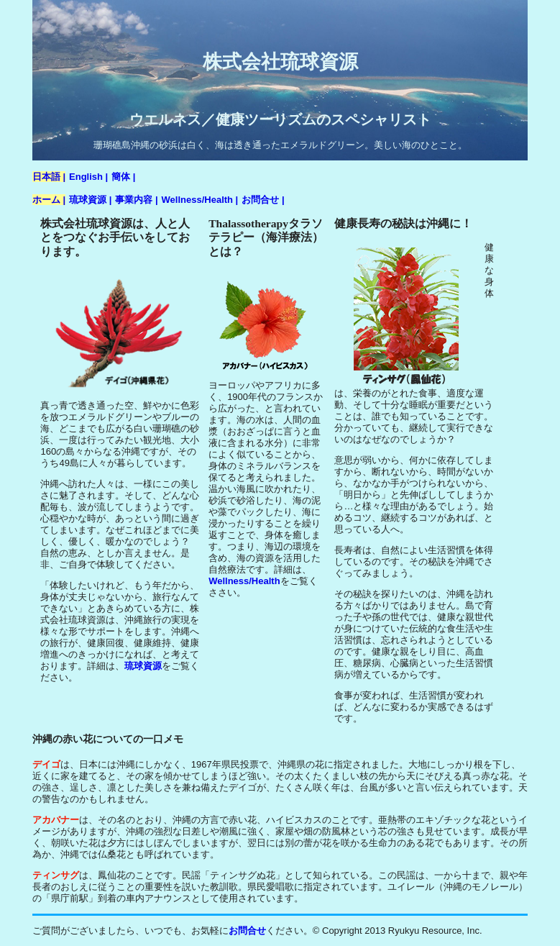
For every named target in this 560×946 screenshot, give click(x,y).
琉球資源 (143, 666)
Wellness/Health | (200, 200)
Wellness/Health (244, 581)
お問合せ (247, 931)
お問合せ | (263, 200)
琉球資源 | (90, 200)
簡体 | (123, 177)
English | (88, 177)
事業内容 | (136, 200)
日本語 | (49, 177)
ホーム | (49, 200)
